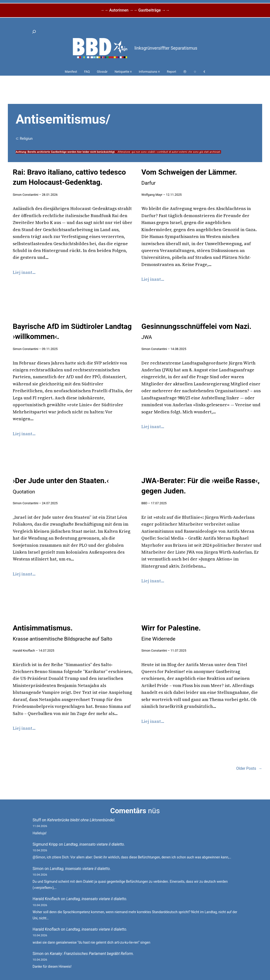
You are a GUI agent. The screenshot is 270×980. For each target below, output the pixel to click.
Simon (38, 869)
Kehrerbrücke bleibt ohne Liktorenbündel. (81, 820)
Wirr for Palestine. (171, 633)
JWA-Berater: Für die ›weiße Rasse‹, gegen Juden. (200, 486)
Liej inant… (24, 272)
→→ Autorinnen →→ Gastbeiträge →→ (135, 10)
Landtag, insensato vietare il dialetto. (94, 844)
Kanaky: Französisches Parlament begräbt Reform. (92, 954)
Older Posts (249, 768)
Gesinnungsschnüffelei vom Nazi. (196, 331)
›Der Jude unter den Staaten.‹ (61, 485)
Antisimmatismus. (62, 633)
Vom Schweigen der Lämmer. (189, 177)
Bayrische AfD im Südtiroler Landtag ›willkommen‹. (72, 331)
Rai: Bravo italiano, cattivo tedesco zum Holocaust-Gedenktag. (69, 177)
